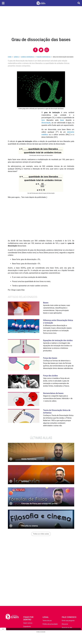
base (62, 120)
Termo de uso (47, 621)
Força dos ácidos (50, 376)
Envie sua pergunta (68, 621)
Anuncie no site (67, 628)
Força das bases (50, 358)
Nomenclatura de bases (53, 393)
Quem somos (28, 623)
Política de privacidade (50, 624)
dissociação (46, 123)
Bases (46, 303)
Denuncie (65, 624)
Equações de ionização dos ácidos (58, 340)
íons (43, 120)
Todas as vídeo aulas (41, 534)
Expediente (27, 626)
